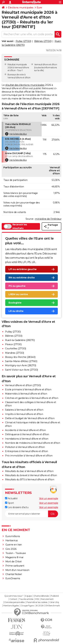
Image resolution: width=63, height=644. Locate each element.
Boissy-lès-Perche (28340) (20, 357)
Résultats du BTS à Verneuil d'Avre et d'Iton (30, 480)
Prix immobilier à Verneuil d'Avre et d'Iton (29, 456)
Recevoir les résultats (15, 226)
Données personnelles (14, 602)
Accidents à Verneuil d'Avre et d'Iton (25, 430)
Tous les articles (26, 599)
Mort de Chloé (14, 562)
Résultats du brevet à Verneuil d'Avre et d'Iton (31, 475)
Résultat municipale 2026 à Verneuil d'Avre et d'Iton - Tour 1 (18, 68)
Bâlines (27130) (43, 41)
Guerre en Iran (14, 545)
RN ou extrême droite (22, 278)
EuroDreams (13, 578)
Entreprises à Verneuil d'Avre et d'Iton (27, 451)
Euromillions (13, 536)
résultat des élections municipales (25, 85)
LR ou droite (16, 311)
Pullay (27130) (23, 41)
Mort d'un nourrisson (17, 570)
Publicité (55, 596)
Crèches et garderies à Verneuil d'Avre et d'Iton (32, 398)
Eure (39, 8)
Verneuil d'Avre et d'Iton (46, 65)
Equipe (28, 596)
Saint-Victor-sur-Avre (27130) (22, 370)
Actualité (11, 498)
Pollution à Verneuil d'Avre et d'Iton (25, 447)
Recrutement (47, 599)
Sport (9, 503)
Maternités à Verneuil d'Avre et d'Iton (26, 394)
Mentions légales (11, 606)
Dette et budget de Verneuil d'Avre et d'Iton (30, 418)
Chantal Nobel (14, 574)
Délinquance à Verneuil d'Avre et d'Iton (27, 434)
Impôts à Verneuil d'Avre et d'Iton (24, 414)
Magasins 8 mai (14, 557)
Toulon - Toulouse (16, 553)
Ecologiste (15, 303)
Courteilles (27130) (16, 349)
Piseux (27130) (13, 344)
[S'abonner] (32, 514)
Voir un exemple (49, 498)
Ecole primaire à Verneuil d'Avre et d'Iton (28, 390)
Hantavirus (12, 540)
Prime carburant (15, 566)
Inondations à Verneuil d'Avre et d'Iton (27, 439)
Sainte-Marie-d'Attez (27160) (21, 361)
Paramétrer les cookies (37, 602)
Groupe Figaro (27, 606)
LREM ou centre (18, 294)
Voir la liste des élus (16, 134)
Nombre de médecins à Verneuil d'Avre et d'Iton (33, 443)
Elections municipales (21, 8)
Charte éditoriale (41, 596)
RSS (37, 599)
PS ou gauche (17, 286)
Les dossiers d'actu (17, 507)
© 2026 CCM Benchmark (48, 606)
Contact (13, 599)
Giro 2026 (11, 549)
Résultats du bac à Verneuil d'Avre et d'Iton (29, 471)
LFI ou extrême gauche (23, 269)
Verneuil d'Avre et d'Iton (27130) (23, 385)
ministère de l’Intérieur (48, 219)
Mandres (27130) (15, 353)
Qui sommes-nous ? (14, 596)
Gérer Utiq (54, 602)
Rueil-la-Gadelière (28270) (20, 340)
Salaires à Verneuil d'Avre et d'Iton (24, 410)
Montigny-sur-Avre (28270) (21, 365)
